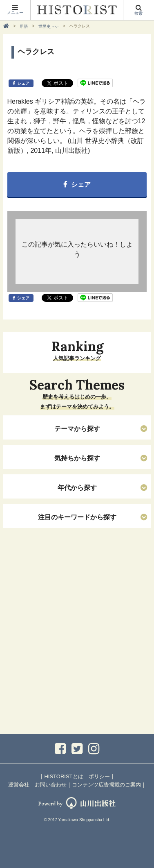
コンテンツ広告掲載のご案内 (106, 785)
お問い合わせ (51, 785)
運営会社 (19, 785)
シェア (23, 83)
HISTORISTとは (64, 776)
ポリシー (99, 776)
